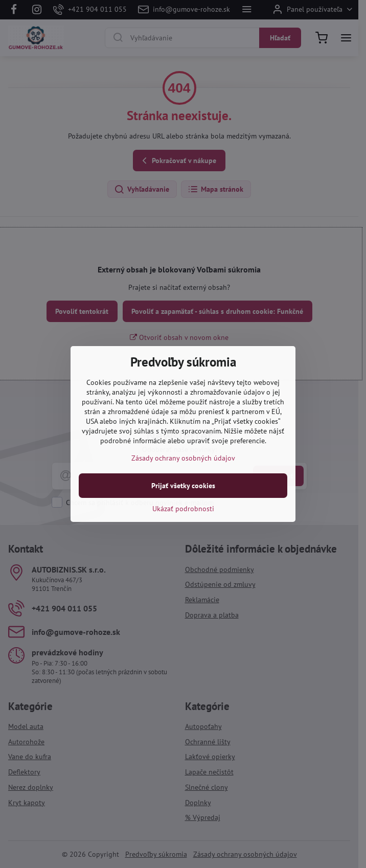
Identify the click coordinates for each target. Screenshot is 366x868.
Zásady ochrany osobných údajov (183, 458)
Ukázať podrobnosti (183, 509)
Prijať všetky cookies (183, 486)
